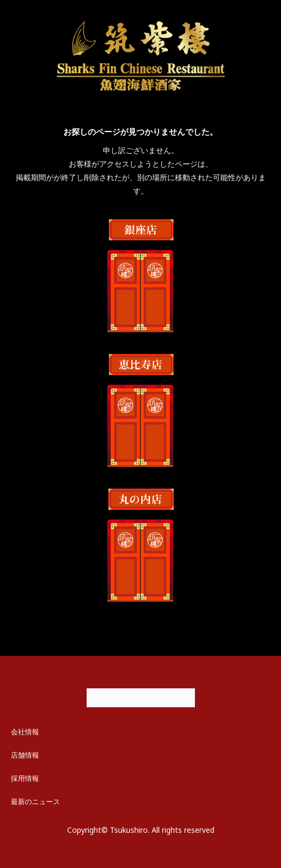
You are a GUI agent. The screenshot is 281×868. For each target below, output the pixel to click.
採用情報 (25, 778)
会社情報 (25, 732)
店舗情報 (25, 755)
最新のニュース (35, 801)
